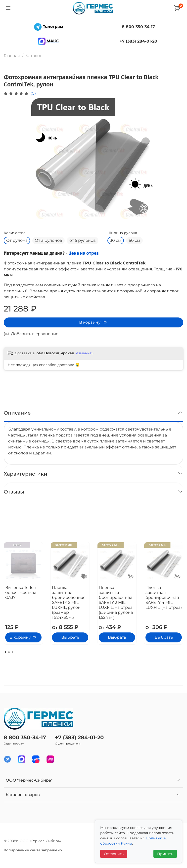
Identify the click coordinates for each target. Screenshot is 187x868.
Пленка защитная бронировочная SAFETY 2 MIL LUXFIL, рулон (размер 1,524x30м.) (69, 602)
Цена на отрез (84, 253)
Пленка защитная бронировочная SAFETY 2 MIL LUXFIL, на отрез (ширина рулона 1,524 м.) (116, 602)
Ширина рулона (122, 233)
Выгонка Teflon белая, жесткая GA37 (21, 592)
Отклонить (114, 854)
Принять (165, 854)
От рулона (17, 240)
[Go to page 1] (5, 652)
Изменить (84, 353)
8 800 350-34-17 (25, 737)
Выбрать (70, 637)
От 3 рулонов (48, 240)
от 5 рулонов (83, 240)
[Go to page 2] (9, 652)
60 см (134, 240)
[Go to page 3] (12, 652)
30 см (116, 240)
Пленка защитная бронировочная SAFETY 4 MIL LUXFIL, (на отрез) (164, 597)
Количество (15, 233)
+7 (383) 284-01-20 (79, 737)
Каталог (34, 56)
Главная (12, 56)
